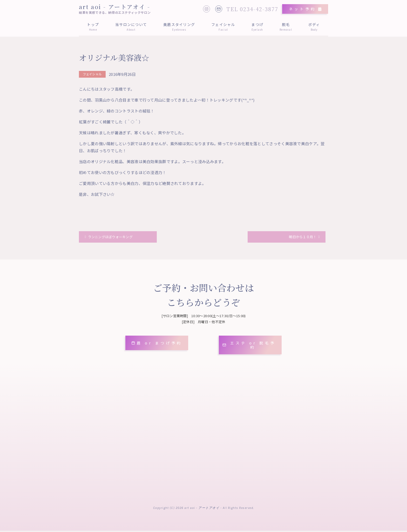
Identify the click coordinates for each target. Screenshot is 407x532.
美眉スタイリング (179, 27)
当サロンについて (131, 27)
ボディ (314, 27)
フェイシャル (223, 27)
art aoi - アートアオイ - (115, 7)
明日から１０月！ (300, 238)
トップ (93, 27)
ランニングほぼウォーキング (115, 238)
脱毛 (286, 27)
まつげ (257, 27)
